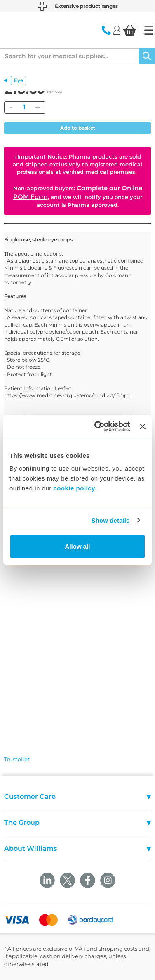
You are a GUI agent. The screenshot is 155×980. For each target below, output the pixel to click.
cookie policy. (75, 488)
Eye (19, 80)
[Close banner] (143, 426)
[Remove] (11, 107)
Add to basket (78, 128)
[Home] (149, 30)
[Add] (38, 107)
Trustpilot (17, 759)
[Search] (147, 56)
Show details (111, 520)
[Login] (117, 30)
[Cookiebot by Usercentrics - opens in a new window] (97, 426)
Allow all (78, 546)
